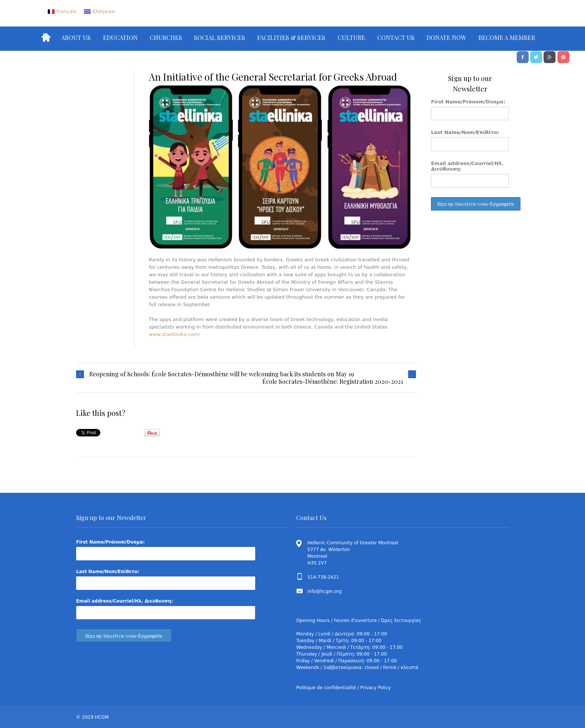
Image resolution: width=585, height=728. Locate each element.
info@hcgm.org (325, 591)
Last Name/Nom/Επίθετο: (465, 132)
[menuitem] (62, 11)
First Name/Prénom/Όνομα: (468, 102)
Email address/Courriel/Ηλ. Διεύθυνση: (467, 166)
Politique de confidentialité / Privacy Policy (343, 688)
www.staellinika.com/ (174, 334)
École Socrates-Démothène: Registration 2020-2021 (333, 382)
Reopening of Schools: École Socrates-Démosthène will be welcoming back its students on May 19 (222, 374)
